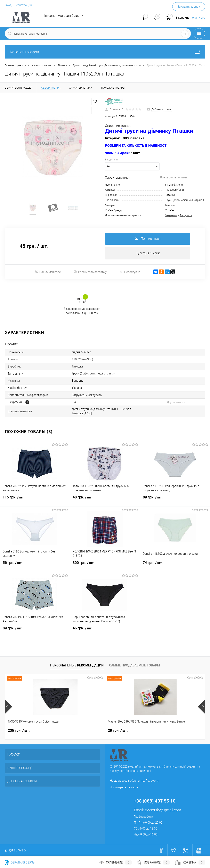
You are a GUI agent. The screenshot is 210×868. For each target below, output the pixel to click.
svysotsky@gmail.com (163, 810)
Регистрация (23, 5)
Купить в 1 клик (148, 253)
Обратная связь (20, 862)
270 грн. (152, 731)
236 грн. (19, 731)
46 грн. (105, 631)
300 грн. (105, 565)
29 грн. (84, 731)
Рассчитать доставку (90, 272)
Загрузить (171, 215)
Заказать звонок (189, 7)
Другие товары (176, 402)
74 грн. (175, 565)
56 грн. (35, 565)
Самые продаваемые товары (135, 666)
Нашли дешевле (48, 272)
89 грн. (175, 500)
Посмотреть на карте (124, 788)
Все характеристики (173, 177)
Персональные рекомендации (77, 666)
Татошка (170, 195)
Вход (8, 5)
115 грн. (35, 500)
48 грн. (105, 500)
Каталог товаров (105, 52)
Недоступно (130, 272)
